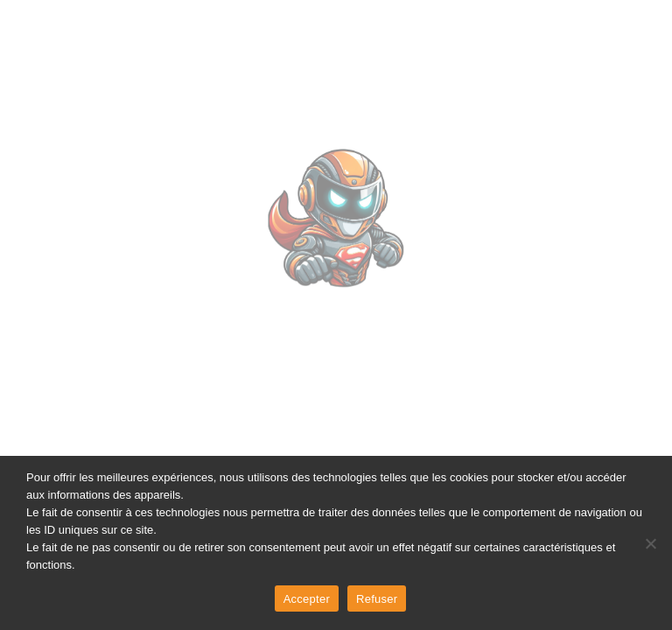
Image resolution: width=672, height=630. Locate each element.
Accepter (307, 599)
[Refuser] (650, 543)
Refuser (377, 599)
